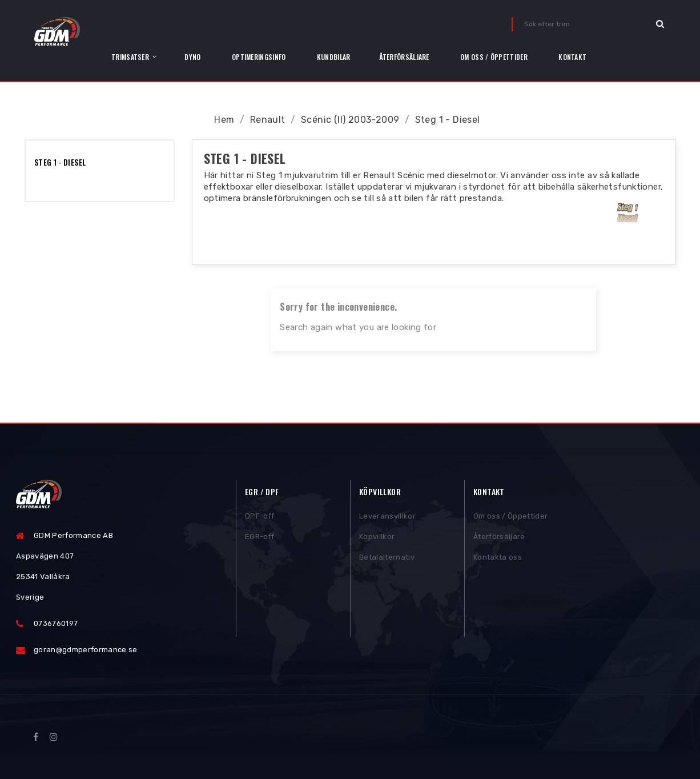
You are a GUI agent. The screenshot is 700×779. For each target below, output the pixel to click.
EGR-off (260, 540)
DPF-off (260, 519)
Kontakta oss (498, 561)
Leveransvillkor (387, 519)
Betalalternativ (387, 561)
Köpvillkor (377, 540)
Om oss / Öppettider (510, 519)
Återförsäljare (499, 540)
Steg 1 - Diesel (60, 162)
